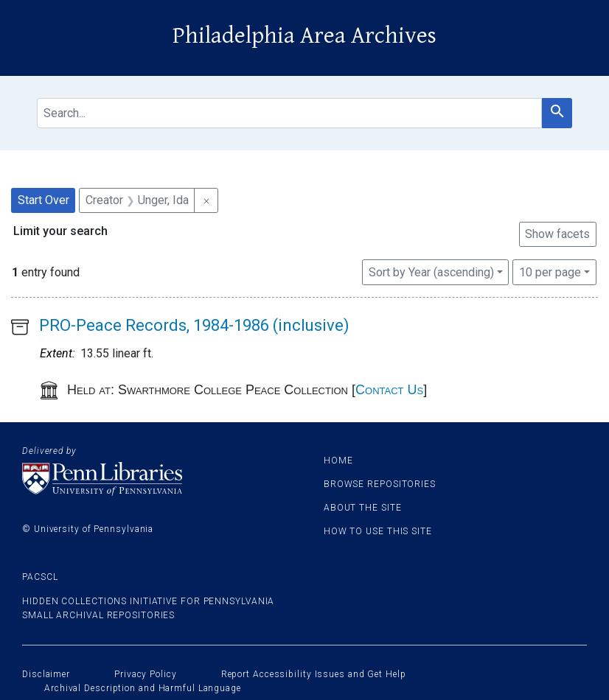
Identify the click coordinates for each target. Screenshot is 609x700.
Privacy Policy (146, 674)
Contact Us (389, 390)
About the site (363, 508)
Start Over (43, 200)
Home (338, 461)
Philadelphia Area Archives (304, 36)
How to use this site (378, 531)
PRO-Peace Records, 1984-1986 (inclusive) (194, 325)
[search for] (289, 113)
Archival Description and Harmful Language (143, 688)
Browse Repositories (380, 484)
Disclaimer (46, 674)
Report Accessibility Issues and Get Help (314, 674)
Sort (431, 272)
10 (550, 271)
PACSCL (40, 577)
